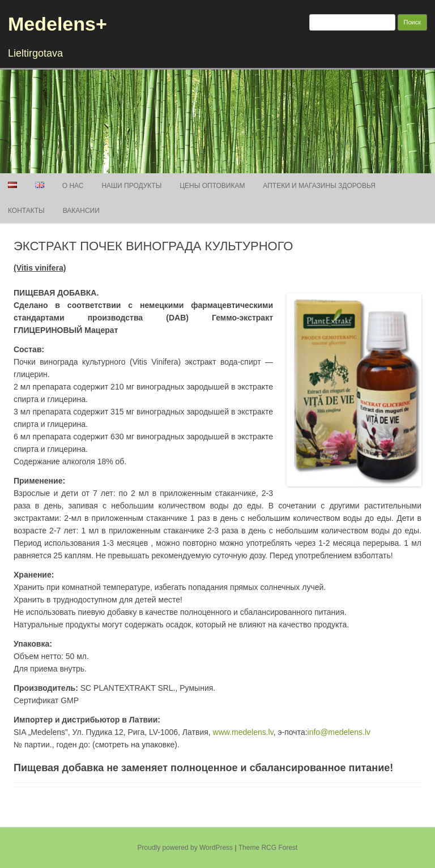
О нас (73, 186)
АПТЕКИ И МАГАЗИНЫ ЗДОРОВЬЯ (319, 186)
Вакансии (81, 211)
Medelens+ (57, 24)
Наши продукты (131, 186)
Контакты (26, 211)
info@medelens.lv (339, 732)
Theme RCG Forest (268, 848)
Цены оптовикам (212, 186)
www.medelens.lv (243, 732)
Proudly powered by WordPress (185, 848)
